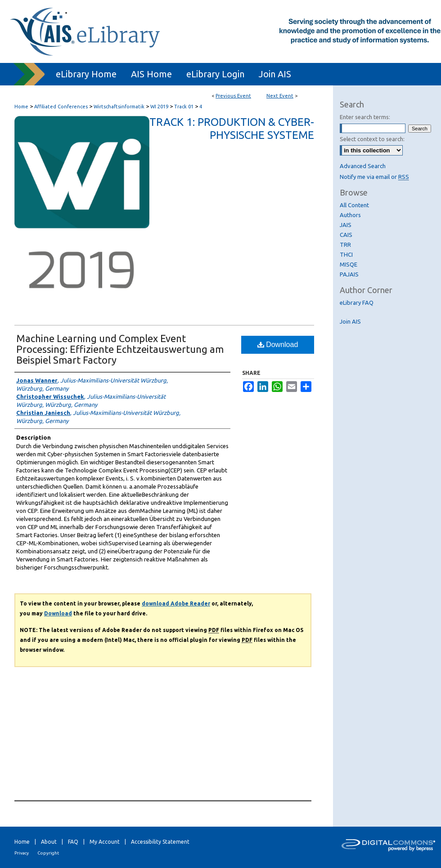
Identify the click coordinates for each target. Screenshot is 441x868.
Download (278, 345)
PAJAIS (349, 274)
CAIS (346, 235)
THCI (346, 254)
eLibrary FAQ (357, 303)
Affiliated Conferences (62, 107)
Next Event (280, 96)
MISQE (349, 264)
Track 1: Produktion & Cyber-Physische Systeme (232, 129)
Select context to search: (372, 139)
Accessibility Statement (160, 842)
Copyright (48, 853)
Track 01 (184, 107)
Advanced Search (363, 166)
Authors (350, 215)
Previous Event (233, 96)
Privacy (22, 853)
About (49, 842)
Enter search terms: (365, 117)
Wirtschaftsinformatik (120, 107)
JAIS (346, 225)
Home (21, 107)
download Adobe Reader (176, 603)
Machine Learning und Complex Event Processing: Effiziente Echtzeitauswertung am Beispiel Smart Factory (120, 349)
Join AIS (350, 321)
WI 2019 (160, 107)
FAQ (73, 842)
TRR (345, 245)
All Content (354, 205)
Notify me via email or (374, 177)
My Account (105, 842)
